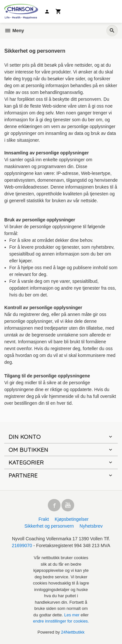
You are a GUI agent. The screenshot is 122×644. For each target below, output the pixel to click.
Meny (14, 31)
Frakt (44, 519)
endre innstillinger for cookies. (61, 621)
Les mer (72, 615)
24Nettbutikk (73, 632)
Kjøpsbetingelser (72, 519)
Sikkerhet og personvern (49, 526)
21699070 (22, 545)
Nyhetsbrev (91, 526)
